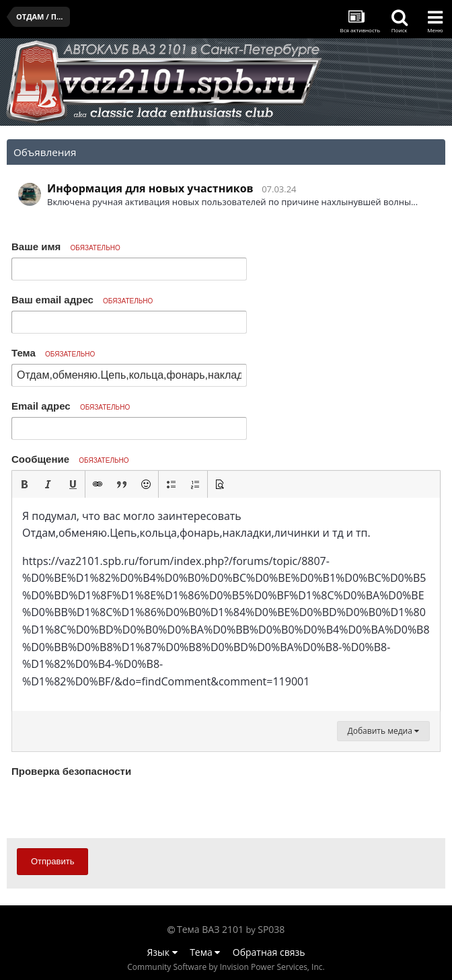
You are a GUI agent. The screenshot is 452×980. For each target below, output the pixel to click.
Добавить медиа (383, 731)
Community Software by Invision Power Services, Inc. (226, 967)
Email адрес (71, 406)
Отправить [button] (52, 861)
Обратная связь (269, 952)
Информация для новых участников (150, 188)
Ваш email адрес (82, 300)
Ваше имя (66, 247)
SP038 (271, 929)
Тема (53, 353)
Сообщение (70, 459)
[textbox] (226, 605)
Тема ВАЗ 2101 (210, 929)
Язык (162, 952)
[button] (24, 484)
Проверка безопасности (71, 771)
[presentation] (114, 807)
